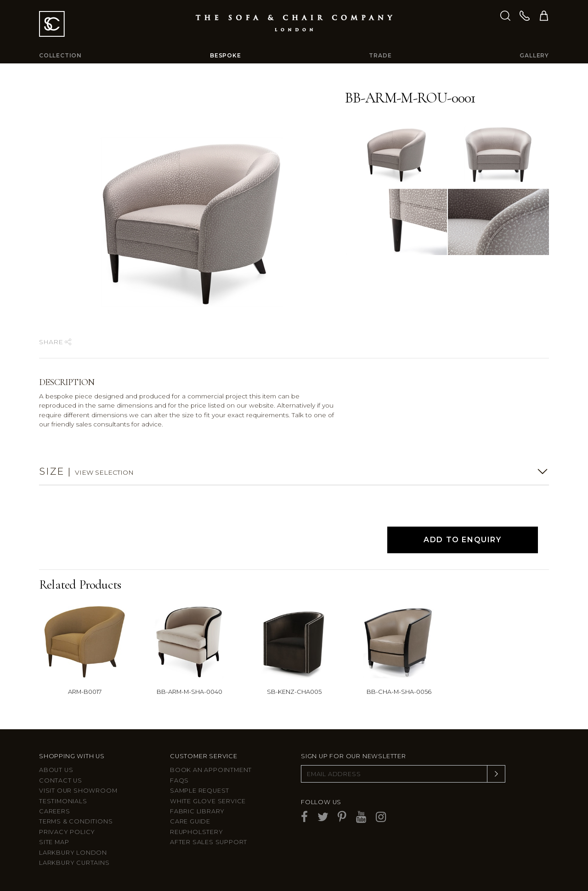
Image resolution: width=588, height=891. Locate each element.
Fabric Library (197, 811)
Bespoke (226, 55)
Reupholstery (197, 832)
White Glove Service (208, 801)
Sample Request (200, 791)
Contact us (61, 780)
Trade (380, 55)
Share (55, 342)
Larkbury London (73, 853)
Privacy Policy (67, 832)
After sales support (209, 842)
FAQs (179, 780)
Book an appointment (211, 770)
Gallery (534, 55)
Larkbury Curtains (74, 863)
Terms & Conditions (76, 821)
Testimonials (63, 801)
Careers (55, 811)
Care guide (190, 821)
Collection (60, 55)
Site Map (54, 842)
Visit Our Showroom (78, 791)
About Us (56, 770)
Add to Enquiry (462, 540)
